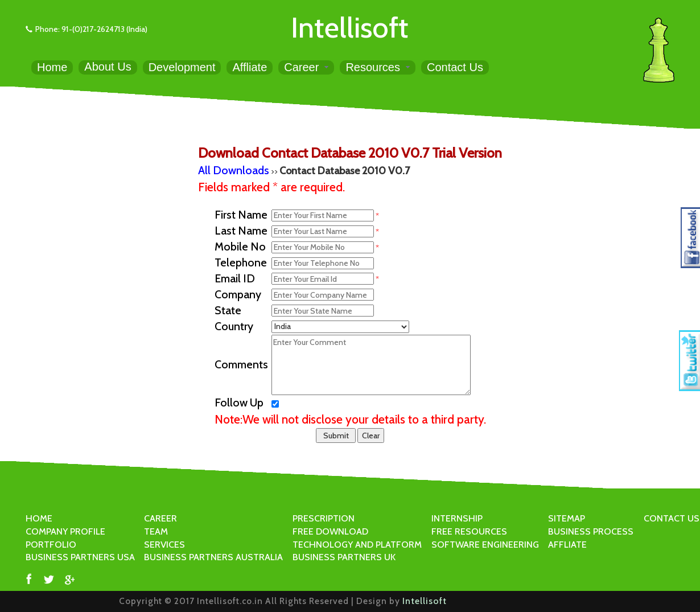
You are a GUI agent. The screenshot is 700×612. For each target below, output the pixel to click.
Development (182, 67)
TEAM (156, 531)
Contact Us (455, 67)
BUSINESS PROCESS (591, 531)
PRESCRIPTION (324, 518)
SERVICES (164, 545)
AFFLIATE (567, 545)
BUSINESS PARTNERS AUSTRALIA (213, 557)
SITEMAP (567, 518)
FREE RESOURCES (469, 531)
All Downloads (234, 170)
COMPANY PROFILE (65, 531)
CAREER (160, 518)
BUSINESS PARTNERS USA (80, 557)
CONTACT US (672, 518)
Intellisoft (350, 28)
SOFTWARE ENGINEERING (485, 545)
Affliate (250, 67)
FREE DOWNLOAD (330, 531)
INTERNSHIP (457, 518)
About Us (108, 67)
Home (52, 67)
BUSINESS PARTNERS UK (344, 557)
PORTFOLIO (51, 545)
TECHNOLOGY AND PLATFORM (357, 545)
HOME (39, 518)
